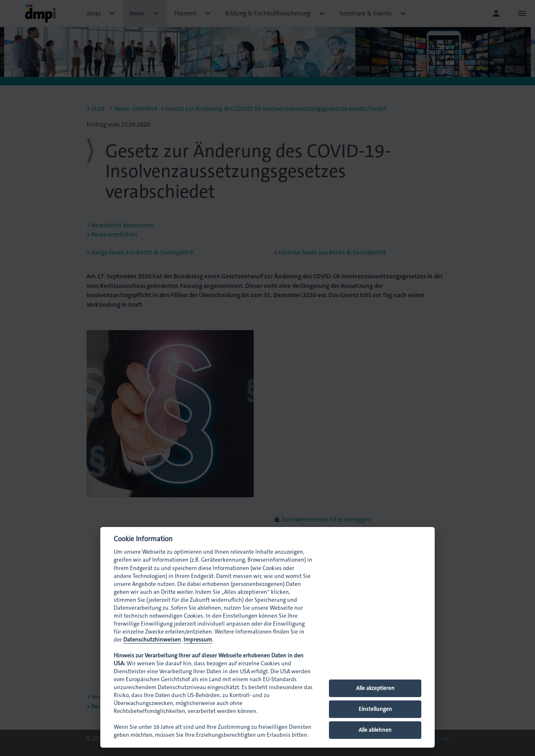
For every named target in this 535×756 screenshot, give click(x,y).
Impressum (198, 640)
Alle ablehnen (375, 730)
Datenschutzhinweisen (152, 640)
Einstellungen (375, 709)
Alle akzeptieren (375, 688)
